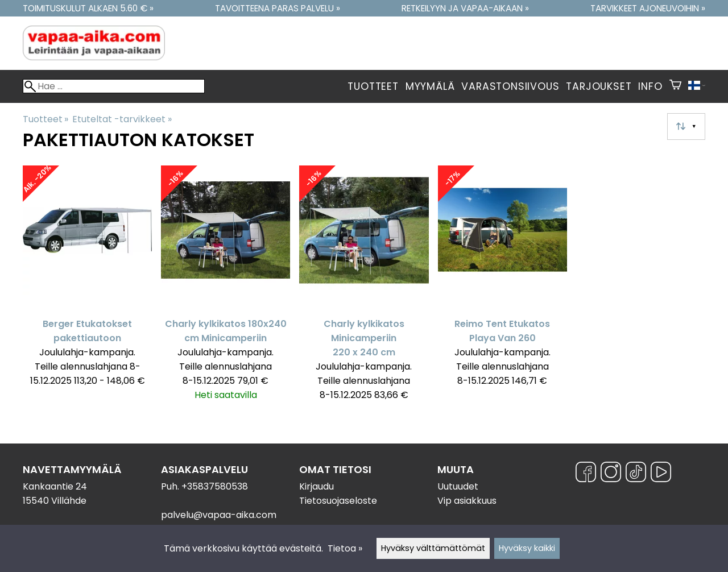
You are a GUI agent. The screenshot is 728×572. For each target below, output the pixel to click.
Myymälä (430, 86)
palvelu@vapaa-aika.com (219, 515)
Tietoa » (345, 548)
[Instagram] (611, 474)
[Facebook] (586, 474)
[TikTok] (636, 474)
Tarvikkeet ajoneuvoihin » (648, 8)
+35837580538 (215, 486)
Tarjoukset (599, 86)
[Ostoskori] (675, 86)
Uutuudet (458, 486)
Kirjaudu (317, 486)
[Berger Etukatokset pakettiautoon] (87, 288)
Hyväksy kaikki (527, 548)
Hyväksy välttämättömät (433, 548)
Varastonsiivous (510, 86)
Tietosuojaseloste (338, 501)
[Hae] (114, 86)
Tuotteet (373, 86)
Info (650, 86)
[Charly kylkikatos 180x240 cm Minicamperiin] (226, 288)
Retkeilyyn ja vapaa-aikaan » (465, 8)
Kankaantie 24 (55, 486)
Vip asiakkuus (467, 501)
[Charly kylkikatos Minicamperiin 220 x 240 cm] (364, 288)
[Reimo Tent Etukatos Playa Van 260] (502, 288)
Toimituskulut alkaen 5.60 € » (88, 8)
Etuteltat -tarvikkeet (122, 119)
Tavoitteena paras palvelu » (278, 8)
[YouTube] (661, 474)
